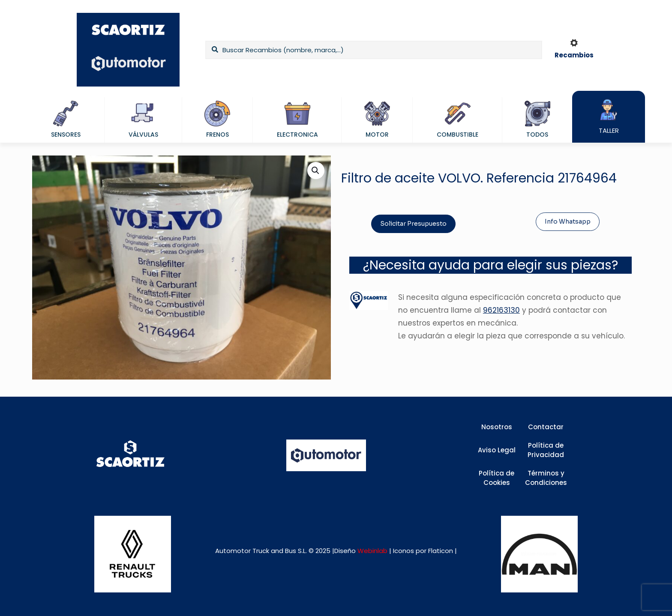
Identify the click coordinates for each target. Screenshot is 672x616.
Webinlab (373, 551)
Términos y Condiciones (546, 478)
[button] (316, 170)
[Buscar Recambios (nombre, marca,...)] (374, 50)
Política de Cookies (496, 478)
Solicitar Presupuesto (413, 224)
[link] (133, 554)
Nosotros (497, 427)
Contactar (546, 427)
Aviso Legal (497, 450)
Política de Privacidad (546, 450)
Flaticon (441, 551)
